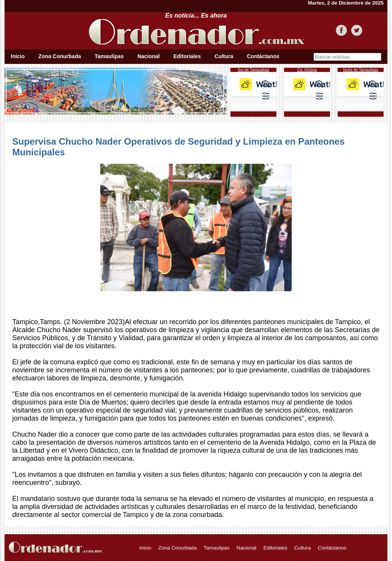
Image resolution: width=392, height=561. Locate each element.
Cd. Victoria (307, 70)
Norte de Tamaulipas (361, 70)
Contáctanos (263, 56)
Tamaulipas (109, 56)
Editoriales (187, 56)
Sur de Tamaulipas (254, 70)
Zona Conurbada (60, 56)
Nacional (149, 56)
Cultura (224, 56)
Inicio (18, 56)
